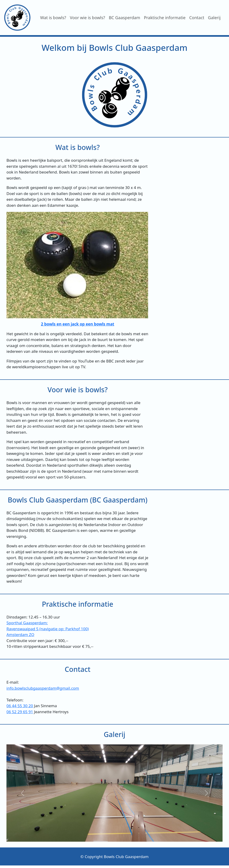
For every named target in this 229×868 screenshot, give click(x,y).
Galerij (214, 18)
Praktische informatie (165, 18)
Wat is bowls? (53, 18)
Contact (197, 18)
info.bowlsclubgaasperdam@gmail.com (43, 688)
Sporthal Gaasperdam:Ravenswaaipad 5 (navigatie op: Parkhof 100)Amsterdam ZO (48, 629)
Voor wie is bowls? (87, 18)
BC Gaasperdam (124, 18)
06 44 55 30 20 (20, 706)
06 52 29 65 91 (20, 712)
